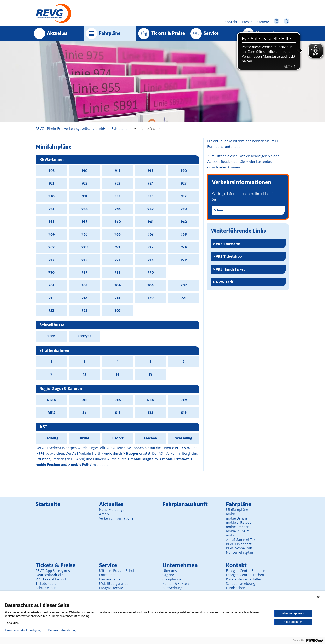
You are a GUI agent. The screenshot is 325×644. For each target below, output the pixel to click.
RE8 (150, 400)
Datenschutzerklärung (62, 630)
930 (51, 196)
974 (184, 247)
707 (184, 285)
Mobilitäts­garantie (114, 584)
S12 (150, 413)
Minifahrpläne (237, 510)
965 (84, 234)
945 (118, 209)
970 (85, 247)
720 (151, 298)
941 (51, 209)
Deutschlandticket (50, 575)
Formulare (107, 575)
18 (151, 374)
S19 (184, 413)
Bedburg (51, 438)
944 (85, 209)
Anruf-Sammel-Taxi (241, 540)
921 (51, 183)
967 (151, 234)
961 (151, 222)
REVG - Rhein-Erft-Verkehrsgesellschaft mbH (71, 129)
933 (118, 196)
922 (85, 183)
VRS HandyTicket (230, 269)
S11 (118, 413)
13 (85, 374)
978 (151, 260)
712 (84, 298)
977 (118, 260)
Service (211, 33)
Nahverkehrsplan (240, 552)
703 (84, 285)
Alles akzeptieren (293, 613)
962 (184, 222)
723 (84, 311)
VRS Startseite (228, 244)
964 (51, 234)
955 (51, 222)
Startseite (48, 504)
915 (150, 171)
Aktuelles (57, 33)
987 (84, 272)
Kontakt (236, 565)
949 (150, 209)
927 (184, 183)
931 (85, 196)
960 (118, 222)
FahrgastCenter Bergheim (246, 571)
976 (84, 260)
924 (151, 183)
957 (85, 222)
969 (51, 247)
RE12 (51, 413)
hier (252, 162)
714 (118, 298)
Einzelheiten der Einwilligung (23, 630)
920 (184, 171)
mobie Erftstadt (176, 459)
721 (184, 298)
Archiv (104, 514)
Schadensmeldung (241, 584)
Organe (168, 575)
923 (118, 183)
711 (51, 298)
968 (184, 234)
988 (118, 272)
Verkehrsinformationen (117, 518)
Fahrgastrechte (111, 588)
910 (85, 171)
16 (118, 374)
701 (51, 285)
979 (184, 260)
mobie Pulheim (83, 465)
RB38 (51, 400)
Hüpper (132, 453)
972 (150, 247)
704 (118, 285)
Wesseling (184, 438)
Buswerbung (172, 588)
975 (51, 260)
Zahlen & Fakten (176, 584)
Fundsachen (236, 588)
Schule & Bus (46, 588)
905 (51, 171)
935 (150, 196)
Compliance (172, 579)
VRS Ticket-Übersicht (52, 579)
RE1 (84, 400)
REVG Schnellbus (239, 548)
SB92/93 (84, 336)
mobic (231, 535)
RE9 (184, 400)
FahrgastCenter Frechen (245, 575)
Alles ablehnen (293, 622)
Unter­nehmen (270, 33)
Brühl (85, 438)
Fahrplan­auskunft (185, 504)
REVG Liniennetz (239, 544)
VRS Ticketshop (229, 256)
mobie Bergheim (144, 459)
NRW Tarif (225, 282)
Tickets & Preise (168, 33)
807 (118, 311)
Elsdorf (118, 438)
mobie (231, 514)
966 (118, 234)
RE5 (118, 400)
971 (118, 247)
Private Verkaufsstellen (244, 579)
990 (151, 272)
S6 (85, 413)
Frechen (150, 438)
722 (51, 311)
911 (118, 171)
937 (184, 196)
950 (184, 209)
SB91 (51, 336)
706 (150, 285)
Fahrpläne (119, 129)
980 (51, 272)
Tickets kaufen (47, 584)
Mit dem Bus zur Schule (118, 571)
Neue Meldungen (113, 510)
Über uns (170, 571)
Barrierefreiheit (111, 579)
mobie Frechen (238, 527)
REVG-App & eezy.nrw (53, 571)
